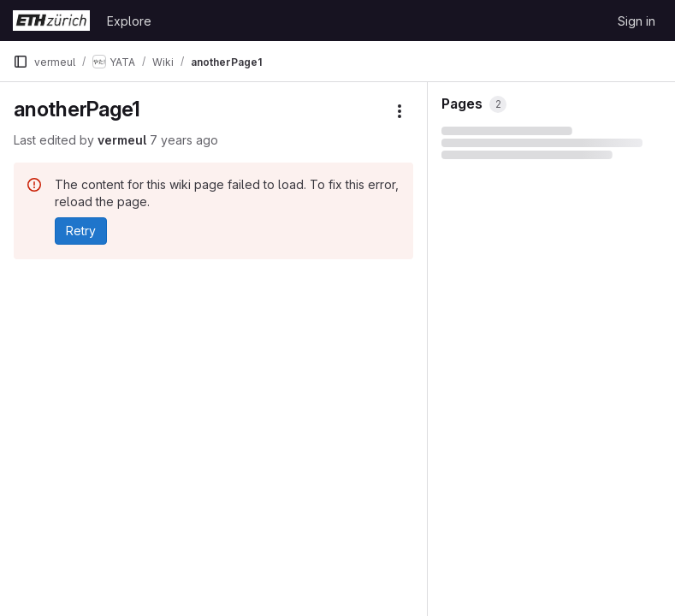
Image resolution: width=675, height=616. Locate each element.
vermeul (122, 140)
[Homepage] (51, 21)
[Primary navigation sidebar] (21, 62)
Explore (129, 21)
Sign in (637, 21)
